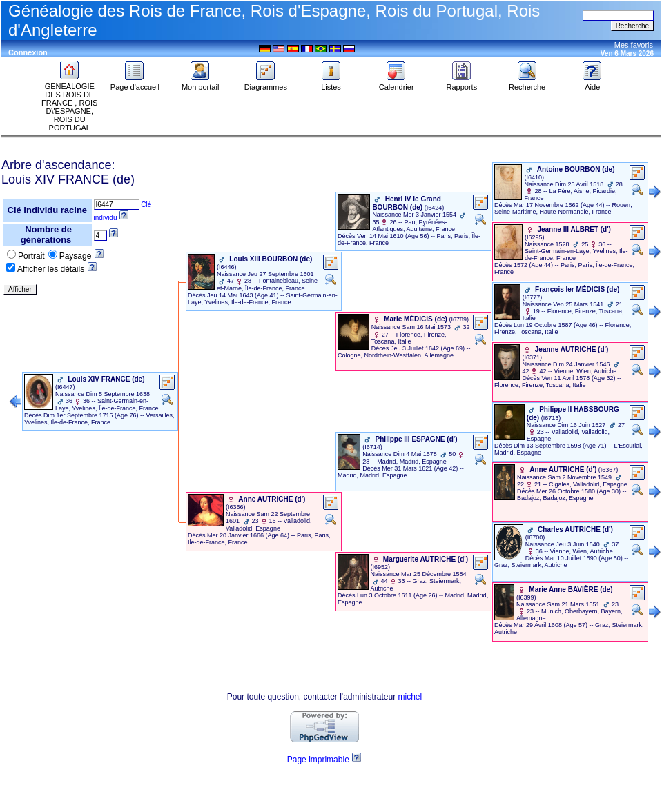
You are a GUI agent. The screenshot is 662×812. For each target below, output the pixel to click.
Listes (331, 83)
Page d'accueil (135, 83)
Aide (592, 83)
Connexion (28, 52)
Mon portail (200, 83)
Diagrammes (266, 83)
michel (410, 697)
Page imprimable (318, 760)
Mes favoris (634, 45)
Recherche (527, 83)
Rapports (462, 83)
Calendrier (397, 83)
